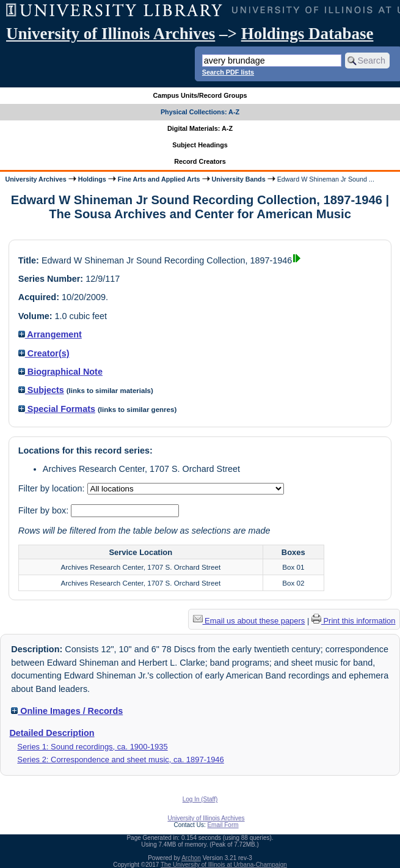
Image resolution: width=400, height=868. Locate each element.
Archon (191, 858)
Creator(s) (44, 353)
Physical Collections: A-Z (200, 112)
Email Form (223, 825)
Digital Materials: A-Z (200, 128)
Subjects (41, 390)
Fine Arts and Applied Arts (159, 179)
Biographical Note (60, 372)
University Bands (239, 179)
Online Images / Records (67, 711)
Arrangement (50, 334)
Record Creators (200, 161)
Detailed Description (52, 733)
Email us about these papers (249, 621)
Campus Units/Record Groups (200, 95)
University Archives (35, 179)
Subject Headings (200, 145)
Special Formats (57, 409)
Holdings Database (307, 34)
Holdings (92, 179)
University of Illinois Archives (111, 34)
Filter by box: (45, 510)
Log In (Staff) (200, 799)
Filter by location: (53, 488)
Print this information (354, 621)
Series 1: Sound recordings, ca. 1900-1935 (92, 747)
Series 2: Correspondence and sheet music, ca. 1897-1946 (120, 759)
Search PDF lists (228, 72)
